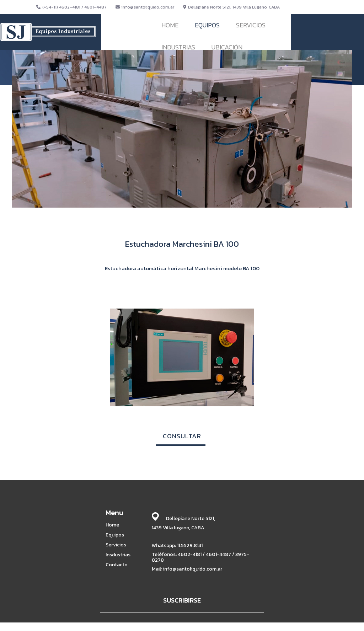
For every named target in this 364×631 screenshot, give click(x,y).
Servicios (116, 545)
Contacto (117, 565)
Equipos (115, 535)
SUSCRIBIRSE (182, 600)
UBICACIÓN (227, 47)
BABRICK (270, 624)
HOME (170, 25)
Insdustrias (118, 555)
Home (112, 525)
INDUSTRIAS (178, 47)
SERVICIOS (251, 25)
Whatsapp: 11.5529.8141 (177, 546)
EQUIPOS (207, 25)
